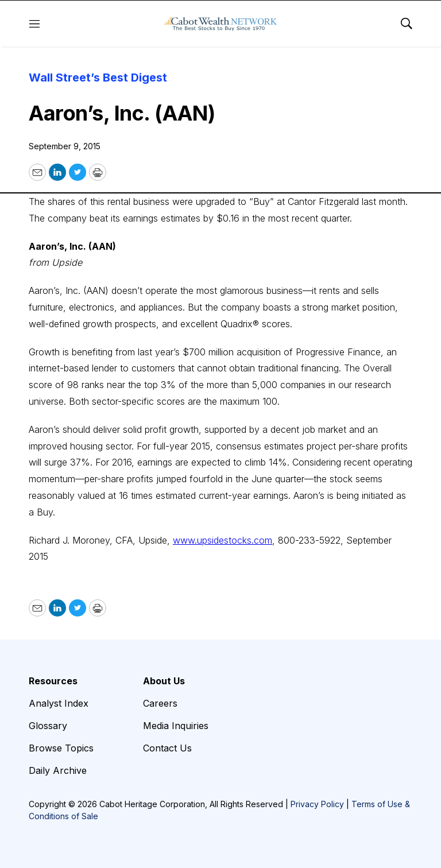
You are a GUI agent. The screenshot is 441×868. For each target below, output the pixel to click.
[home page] (220, 24)
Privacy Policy (317, 804)
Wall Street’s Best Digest (98, 77)
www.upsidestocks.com (223, 540)
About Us (164, 681)
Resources (53, 681)
